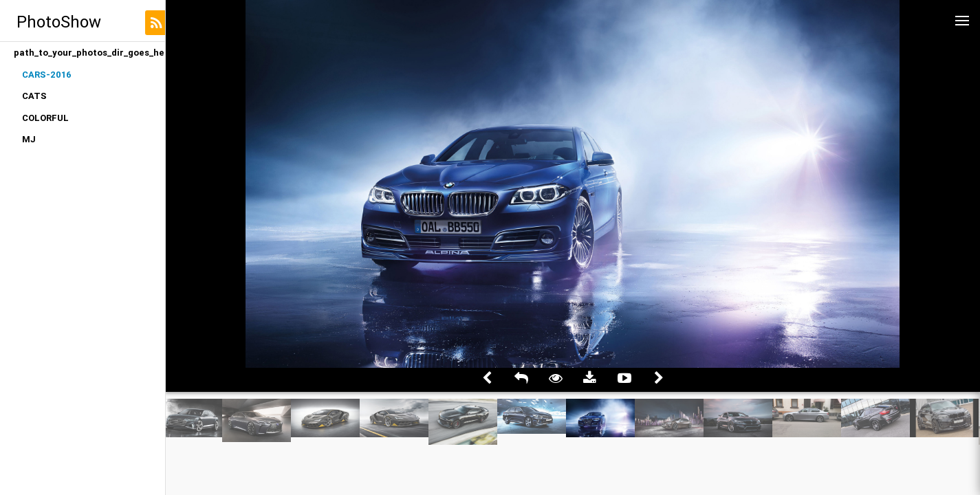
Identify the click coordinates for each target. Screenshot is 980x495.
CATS (34, 96)
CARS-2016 (47, 75)
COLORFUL (45, 118)
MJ (29, 139)
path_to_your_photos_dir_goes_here (89, 53)
